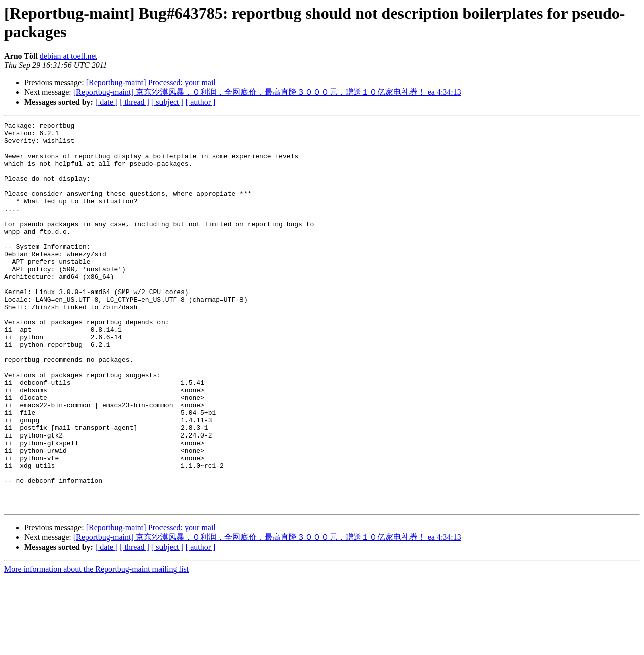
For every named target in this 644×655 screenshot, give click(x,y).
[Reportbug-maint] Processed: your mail (151, 82)
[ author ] (201, 102)
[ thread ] (135, 102)
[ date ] (106, 102)
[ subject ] (168, 102)
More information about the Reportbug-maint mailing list (96, 646)
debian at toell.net (68, 56)
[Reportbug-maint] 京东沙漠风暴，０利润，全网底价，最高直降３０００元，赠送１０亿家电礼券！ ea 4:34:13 (267, 92)
